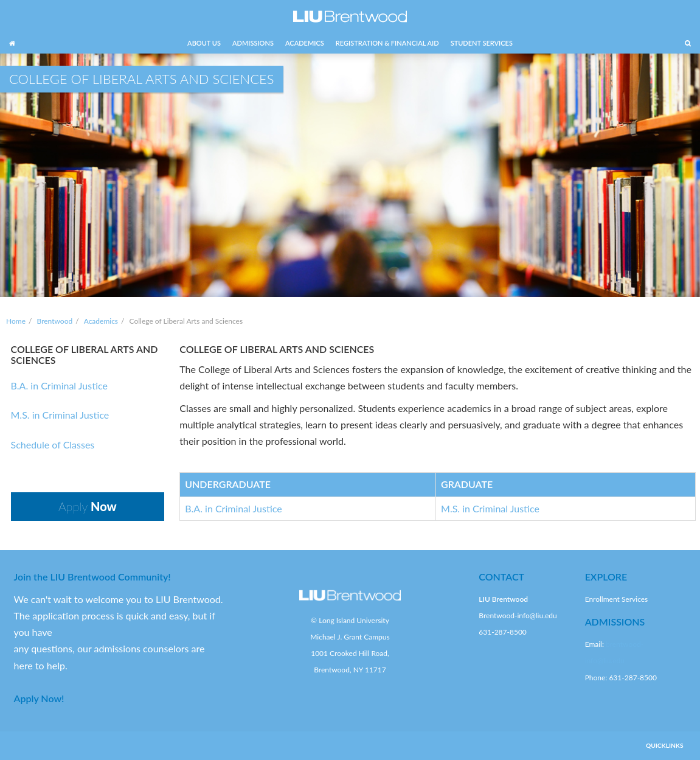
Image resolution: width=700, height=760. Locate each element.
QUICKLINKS (665, 745)
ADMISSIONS (253, 43)
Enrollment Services (617, 599)
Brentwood (55, 321)
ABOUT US (204, 43)
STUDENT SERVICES (482, 43)
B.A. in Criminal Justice (59, 385)
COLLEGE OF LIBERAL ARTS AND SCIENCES (85, 354)
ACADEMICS (305, 43)
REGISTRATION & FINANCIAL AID (387, 43)
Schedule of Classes (53, 444)
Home (16, 321)
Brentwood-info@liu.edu (518, 615)
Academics (101, 321)
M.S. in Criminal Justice (60, 415)
